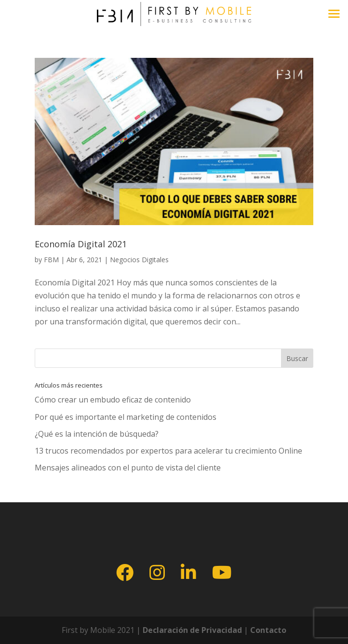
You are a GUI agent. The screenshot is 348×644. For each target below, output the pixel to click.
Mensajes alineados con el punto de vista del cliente (128, 468)
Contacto (268, 630)
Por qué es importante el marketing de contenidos (126, 417)
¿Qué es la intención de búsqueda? (97, 434)
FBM (51, 260)
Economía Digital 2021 (81, 244)
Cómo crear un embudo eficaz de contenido (113, 400)
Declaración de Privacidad (191, 630)
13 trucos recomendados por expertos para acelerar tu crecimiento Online (168, 451)
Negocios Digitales (139, 260)
